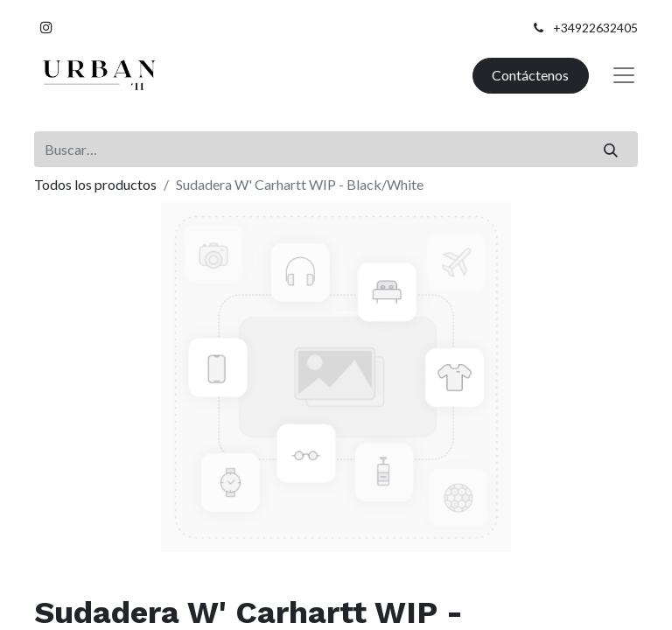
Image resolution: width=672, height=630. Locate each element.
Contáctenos (530, 75)
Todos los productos (95, 184)
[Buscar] (611, 149)
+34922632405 (595, 28)
